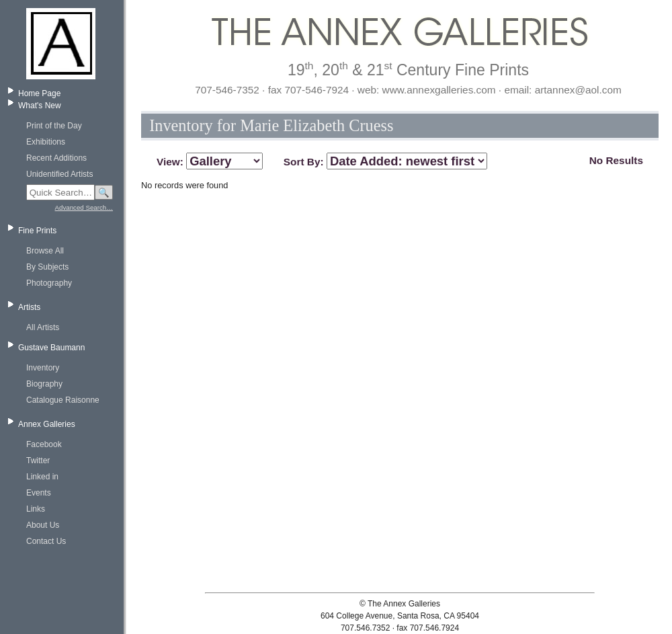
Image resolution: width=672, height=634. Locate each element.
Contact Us (46, 541)
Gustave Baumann (51, 348)
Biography (44, 384)
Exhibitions (46, 142)
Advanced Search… (84, 207)
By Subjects (47, 267)
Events (39, 493)
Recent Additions (56, 158)
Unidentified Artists (59, 174)
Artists (29, 307)
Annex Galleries (47, 424)
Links (36, 509)
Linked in (42, 477)
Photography (49, 283)
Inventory (43, 368)
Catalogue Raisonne (63, 400)
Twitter (38, 461)
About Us (43, 525)
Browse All (45, 251)
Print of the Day (54, 126)
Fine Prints (37, 231)
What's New (40, 106)
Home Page (39, 93)
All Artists (43, 327)
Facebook (44, 444)
